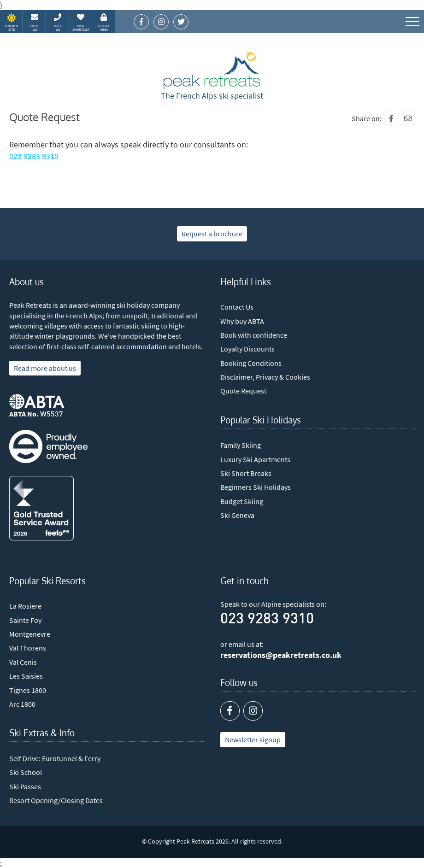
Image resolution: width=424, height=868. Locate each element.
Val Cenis (23, 662)
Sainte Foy (25, 620)
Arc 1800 (22, 704)
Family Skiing (241, 445)
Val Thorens (28, 648)
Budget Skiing (242, 501)
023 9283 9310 (34, 156)
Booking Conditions (251, 363)
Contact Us (237, 307)
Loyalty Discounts (247, 349)
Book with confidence (254, 335)
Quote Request (243, 391)
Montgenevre (30, 634)
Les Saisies (26, 676)
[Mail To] (408, 118)
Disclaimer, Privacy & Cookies (265, 377)
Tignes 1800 (28, 690)
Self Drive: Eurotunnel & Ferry (55, 758)
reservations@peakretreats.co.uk (281, 655)
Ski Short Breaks (246, 473)
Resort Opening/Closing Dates (56, 800)
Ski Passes (25, 786)
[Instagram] (253, 711)
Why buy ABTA (242, 321)
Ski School (26, 772)
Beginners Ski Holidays (256, 487)
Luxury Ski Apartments (255, 459)
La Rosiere (25, 606)
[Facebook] (391, 118)
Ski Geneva (237, 515)
